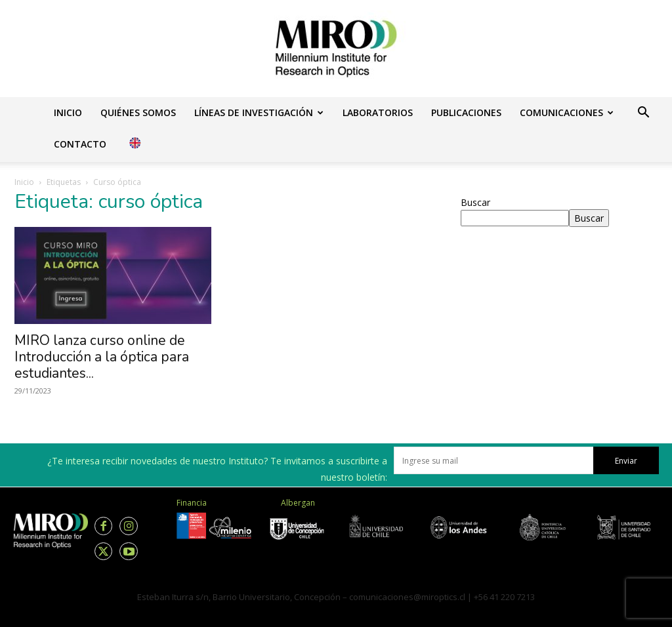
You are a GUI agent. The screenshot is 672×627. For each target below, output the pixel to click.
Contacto (80, 144)
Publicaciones (466, 112)
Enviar (626, 461)
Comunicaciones (567, 112)
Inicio (68, 112)
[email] (493, 460)
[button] (643, 114)
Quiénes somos (138, 112)
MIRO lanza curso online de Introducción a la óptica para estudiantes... (102, 357)
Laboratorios (378, 112)
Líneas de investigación (259, 112)
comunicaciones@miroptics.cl (407, 597)
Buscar (475, 202)
